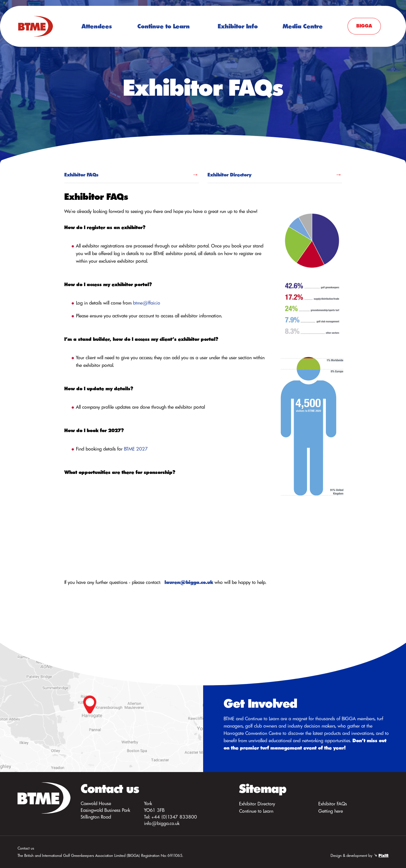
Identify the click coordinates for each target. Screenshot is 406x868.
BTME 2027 (136, 449)
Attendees (97, 26)
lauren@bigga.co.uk (189, 582)
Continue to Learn (164, 26)
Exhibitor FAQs (81, 175)
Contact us (26, 848)
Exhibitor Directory (229, 175)
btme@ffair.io (147, 303)
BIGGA (364, 26)
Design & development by (360, 855)
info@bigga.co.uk (162, 823)
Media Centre (303, 26)
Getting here (331, 811)
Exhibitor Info (238, 26)
